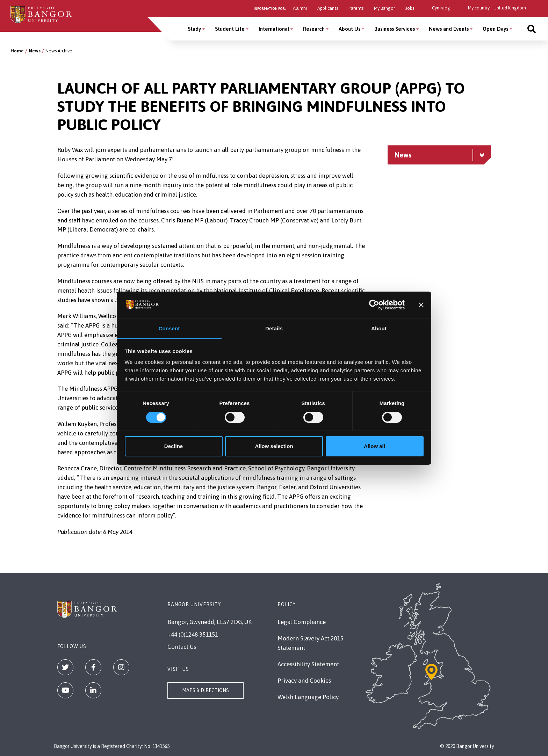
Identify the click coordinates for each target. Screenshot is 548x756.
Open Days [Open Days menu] (495, 29)
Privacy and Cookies (304, 681)
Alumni (300, 8)
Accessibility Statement (308, 664)
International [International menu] (274, 29)
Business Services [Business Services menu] (395, 29)
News (35, 51)
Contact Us (182, 647)
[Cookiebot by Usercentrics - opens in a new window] (374, 304)
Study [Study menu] (194, 29)
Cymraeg (441, 8)
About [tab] (379, 328)
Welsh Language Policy (308, 697)
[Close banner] (421, 304)
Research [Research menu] (314, 29)
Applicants (328, 8)
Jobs (410, 8)
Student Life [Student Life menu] (230, 29)
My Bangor (384, 8)
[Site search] (532, 29)
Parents (356, 8)
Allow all (374, 446)
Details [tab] (274, 328)
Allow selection (274, 446)
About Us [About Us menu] (349, 29)
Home (17, 51)
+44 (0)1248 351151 (193, 634)
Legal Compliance (302, 622)
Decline (174, 446)
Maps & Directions (206, 690)
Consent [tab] (169, 328)
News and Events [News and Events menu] (449, 29)
